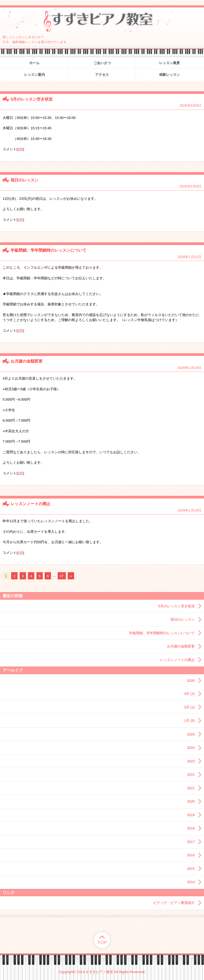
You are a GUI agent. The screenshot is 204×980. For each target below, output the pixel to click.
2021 (191, 788)
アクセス (102, 75)
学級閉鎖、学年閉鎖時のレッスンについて (48, 250)
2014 (191, 882)
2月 (189, 707)
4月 (189, 694)
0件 (20, 149)
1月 (189, 721)
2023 (191, 761)
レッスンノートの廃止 (31, 504)
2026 (191, 681)
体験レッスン (169, 75)
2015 (191, 869)
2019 (191, 815)
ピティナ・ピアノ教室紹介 (174, 903)
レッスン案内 (35, 75)
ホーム (34, 63)
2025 (191, 734)
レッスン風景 (169, 63)
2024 (191, 748)
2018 (191, 828)
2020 (191, 801)
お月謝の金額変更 (27, 361)
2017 (191, 842)
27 (62, 576)
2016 (191, 855)
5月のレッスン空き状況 (32, 99)
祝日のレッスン (25, 180)
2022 (191, 775)
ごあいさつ (102, 63)
